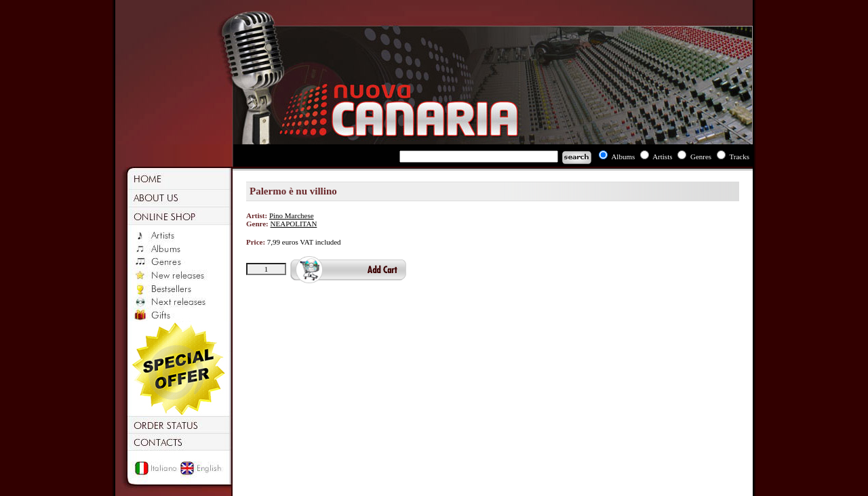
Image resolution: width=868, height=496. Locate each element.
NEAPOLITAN (294, 224)
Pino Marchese (292, 215)
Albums (623, 157)
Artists (662, 157)
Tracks (739, 157)
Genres (701, 157)
